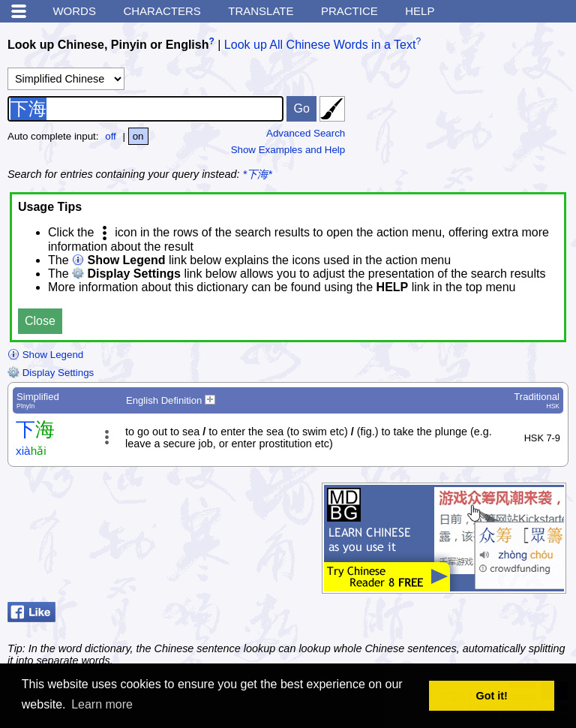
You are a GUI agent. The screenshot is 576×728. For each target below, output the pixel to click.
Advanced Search (306, 133)
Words (74, 11)
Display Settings (51, 373)
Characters (162, 11)
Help (420, 11)
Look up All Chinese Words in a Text (320, 45)
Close (40, 321)
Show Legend (45, 355)
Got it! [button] (492, 696)
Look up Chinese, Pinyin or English (108, 45)
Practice (349, 11)
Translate (261, 11)
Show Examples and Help (288, 150)
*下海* (258, 174)
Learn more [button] (102, 704)
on (138, 136)
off (111, 136)
